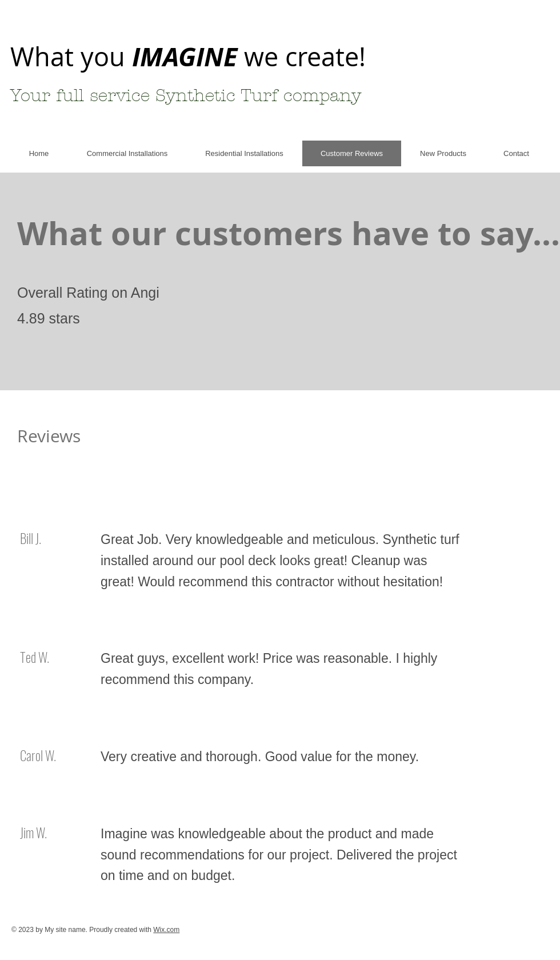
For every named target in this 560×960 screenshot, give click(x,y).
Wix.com (166, 930)
